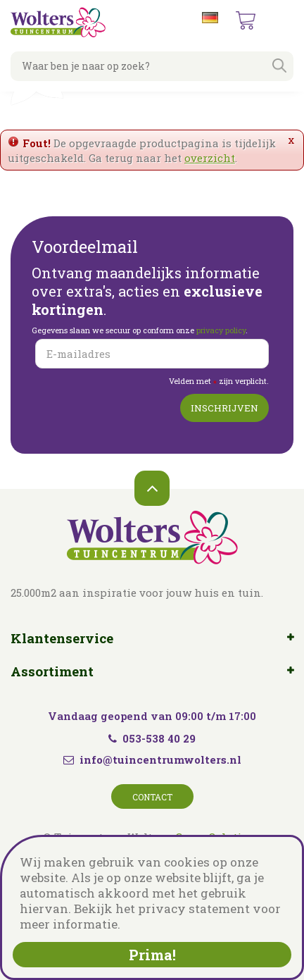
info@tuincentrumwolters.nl (160, 759)
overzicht (210, 158)
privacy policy (221, 330)
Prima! (152, 955)
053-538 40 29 (152, 738)
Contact (152, 797)
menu (282, 21)
